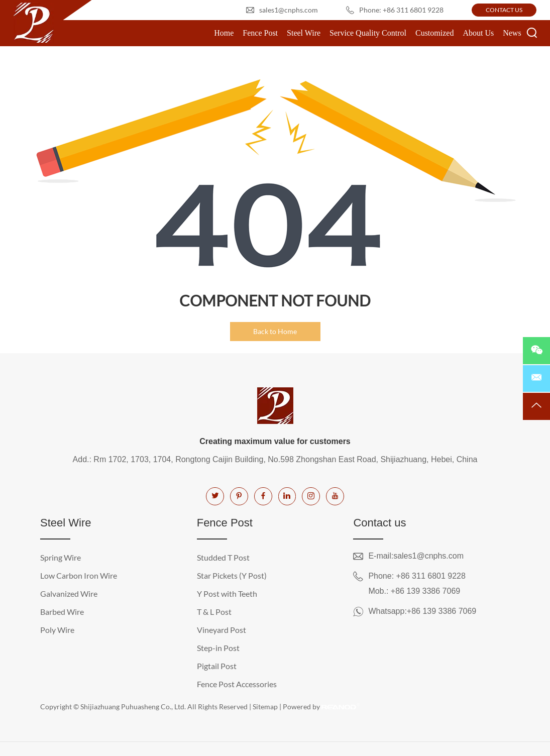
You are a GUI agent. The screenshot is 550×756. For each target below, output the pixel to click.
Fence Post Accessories (237, 684)
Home (224, 33)
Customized (434, 33)
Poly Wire (57, 630)
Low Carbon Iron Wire (79, 575)
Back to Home (275, 331)
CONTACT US (504, 10)
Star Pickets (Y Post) (232, 575)
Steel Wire (304, 33)
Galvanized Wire (69, 593)
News (512, 33)
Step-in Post (218, 648)
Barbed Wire (62, 612)
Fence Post (260, 33)
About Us (478, 33)
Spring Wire (61, 557)
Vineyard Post (222, 630)
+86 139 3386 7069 (442, 611)
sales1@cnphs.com (289, 10)
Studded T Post (223, 557)
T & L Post (214, 612)
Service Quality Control (368, 33)
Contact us (379, 523)
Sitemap (265, 707)
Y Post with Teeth (227, 593)
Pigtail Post (217, 666)
